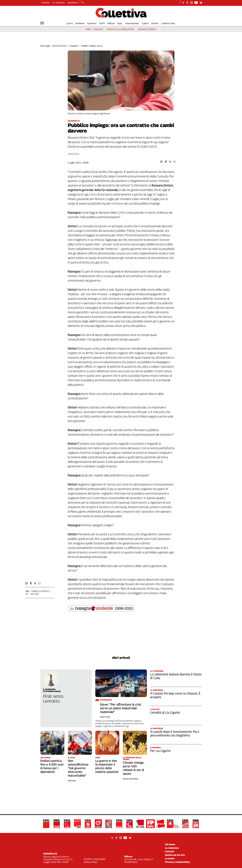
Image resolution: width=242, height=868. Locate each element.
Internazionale (132, 23)
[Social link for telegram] (201, 3)
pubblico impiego (40, 591)
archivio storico (147, 29)
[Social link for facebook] (187, 3)
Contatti (45, 3)
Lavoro (69, 23)
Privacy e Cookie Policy (177, 862)
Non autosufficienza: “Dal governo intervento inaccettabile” (78, 768)
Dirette (155, 23)
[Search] (83, 3)
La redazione (58, 3)
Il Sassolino (49, 689)
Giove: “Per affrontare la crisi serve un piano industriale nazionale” (120, 708)
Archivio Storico (59, 46)
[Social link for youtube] (196, 3)
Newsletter (73, 3)
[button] (162, 162)
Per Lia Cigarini (160, 751)
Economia (92, 23)
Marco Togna (105, 717)
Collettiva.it (50, 853)
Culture (145, 23)
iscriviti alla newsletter (120, 29)
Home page (45, 46)
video (88, 29)
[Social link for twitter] (183, 3)
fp (27, 594)
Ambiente (80, 23)
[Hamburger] (42, 23)
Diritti (102, 23)
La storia (170, 858)
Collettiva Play (168, 23)
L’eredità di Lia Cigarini (165, 712)
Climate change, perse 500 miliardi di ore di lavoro (134, 768)
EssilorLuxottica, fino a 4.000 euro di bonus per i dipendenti (52, 766)
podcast (98, 29)
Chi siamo (170, 844)
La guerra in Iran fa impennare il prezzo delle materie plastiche (107, 766)
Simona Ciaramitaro (130, 779)
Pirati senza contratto (53, 699)
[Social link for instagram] (191, 3)
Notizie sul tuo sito (175, 855)
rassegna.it (74, 46)
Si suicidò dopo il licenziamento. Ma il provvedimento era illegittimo (175, 733)
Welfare (111, 23)
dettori (35, 594)
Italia (120, 23)
